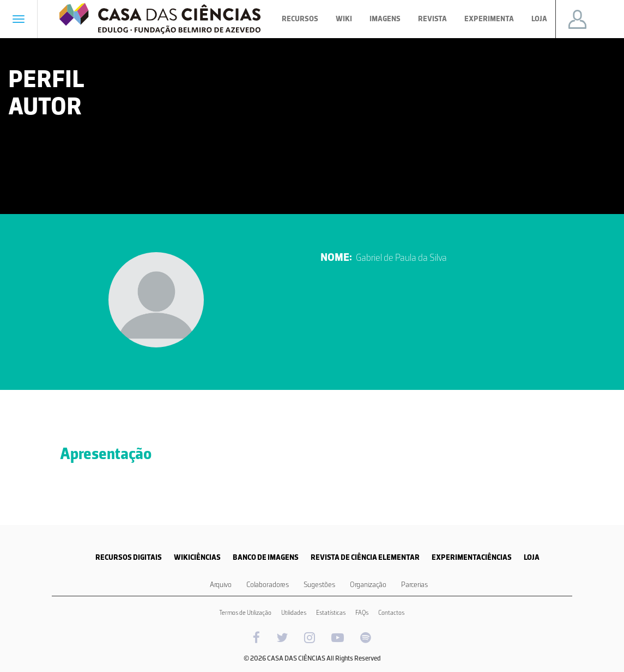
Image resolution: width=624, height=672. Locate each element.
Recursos (300, 19)
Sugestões (319, 585)
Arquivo (221, 585)
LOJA (532, 557)
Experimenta (489, 19)
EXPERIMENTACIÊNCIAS (472, 557)
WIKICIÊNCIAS (197, 557)
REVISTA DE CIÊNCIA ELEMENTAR (365, 557)
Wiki (344, 19)
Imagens (385, 19)
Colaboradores (268, 585)
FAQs (362, 613)
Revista (432, 19)
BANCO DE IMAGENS (266, 557)
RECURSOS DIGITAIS (129, 557)
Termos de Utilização (245, 613)
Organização (368, 585)
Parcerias (414, 585)
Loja (539, 19)
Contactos (391, 613)
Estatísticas (331, 613)
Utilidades (294, 613)
